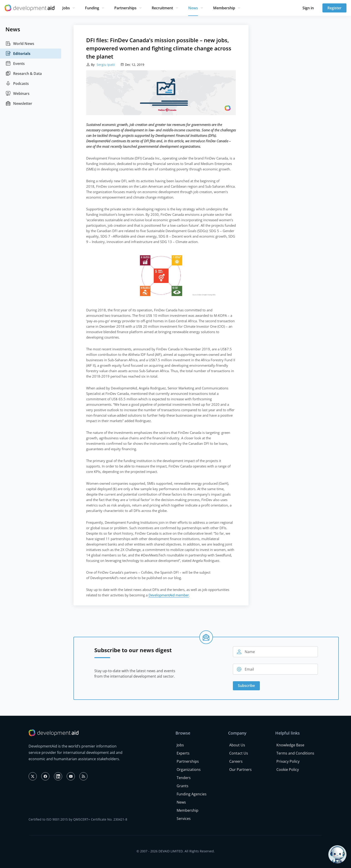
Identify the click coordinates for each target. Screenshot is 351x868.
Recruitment (162, 8)
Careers (236, 761)
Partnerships (125, 8)
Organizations (189, 770)
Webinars (17, 93)
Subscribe (246, 686)
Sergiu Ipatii (105, 65)
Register (334, 8)
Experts (183, 753)
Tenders (184, 778)
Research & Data (24, 74)
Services (184, 819)
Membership (224, 8)
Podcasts (17, 84)
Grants (183, 786)
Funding (92, 8)
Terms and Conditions (295, 753)
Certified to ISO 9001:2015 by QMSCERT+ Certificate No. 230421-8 (78, 819)
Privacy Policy (288, 761)
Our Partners (240, 770)
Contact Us (239, 753)
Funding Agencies (192, 794)
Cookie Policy (288, 770)
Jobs (66, 8)
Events (15, 64)
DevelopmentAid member (169, 595)
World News (20, 44)
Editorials (18, 54)
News (193, 8)
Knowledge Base (290, 745)
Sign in (308, 8)
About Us (237, 745)
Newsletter (19, 103)
